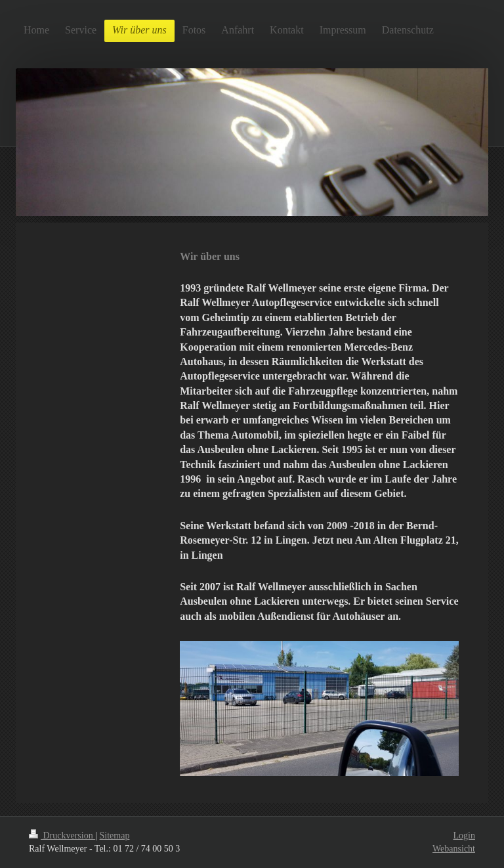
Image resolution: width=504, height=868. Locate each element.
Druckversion (62, 835)
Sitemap (115, 835)
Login (464, 835)
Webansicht (454, 849)
